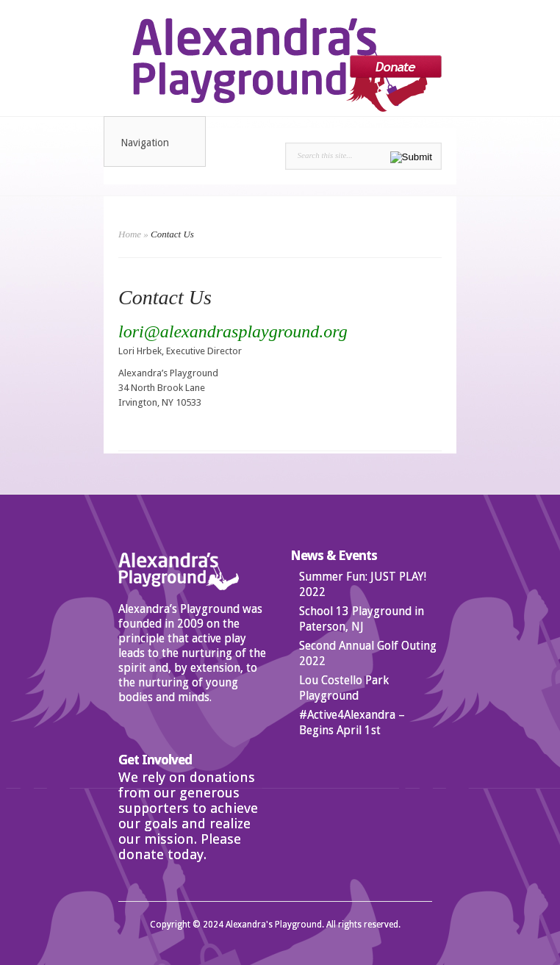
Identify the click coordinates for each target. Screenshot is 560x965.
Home (130, 234)
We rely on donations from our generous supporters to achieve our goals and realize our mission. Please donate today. (188, 816)
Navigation (155, 143)
